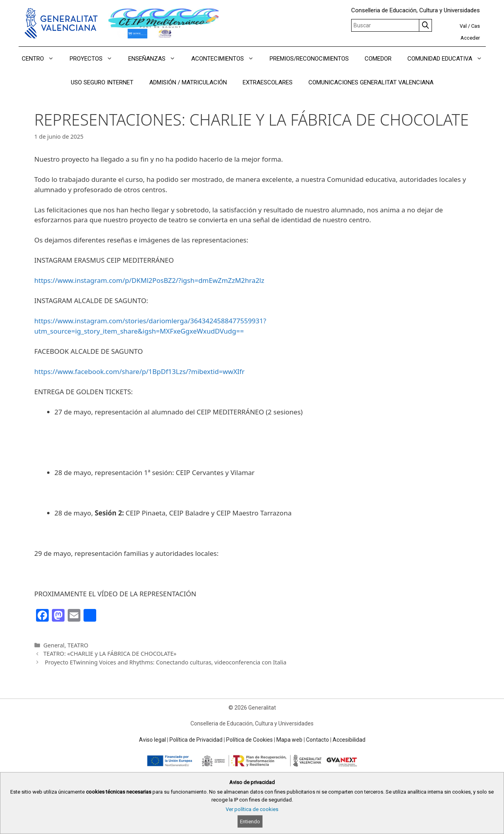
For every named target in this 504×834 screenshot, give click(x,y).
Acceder (470, 38)
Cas (475, 26)
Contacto (318, 740)
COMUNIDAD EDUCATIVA (449, 59)
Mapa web (289, 740)
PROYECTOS (95, 59)
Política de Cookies (249, 740)
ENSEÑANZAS (156, 59)
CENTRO (42, 59)
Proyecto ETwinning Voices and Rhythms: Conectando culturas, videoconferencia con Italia (165, 662)
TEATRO (78, 645)
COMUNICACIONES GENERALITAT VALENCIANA (371, 82)
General (54, 645)
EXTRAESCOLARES (268, 82)
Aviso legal (152, 740)
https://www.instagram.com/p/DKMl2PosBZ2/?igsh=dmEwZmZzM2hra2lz (149, 280)
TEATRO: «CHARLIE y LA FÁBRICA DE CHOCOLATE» (110, 654)
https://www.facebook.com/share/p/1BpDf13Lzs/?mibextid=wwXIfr (140, 371)
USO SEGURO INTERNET (102, 82)
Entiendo (250, 822)
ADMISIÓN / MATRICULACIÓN (188, 82)
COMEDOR (378, 59)
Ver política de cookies (252, 809)
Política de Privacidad (196, 740)
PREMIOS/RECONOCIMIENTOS (309, 59)
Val (463, 26)
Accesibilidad (349, 740)
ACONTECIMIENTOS (226, 59)
